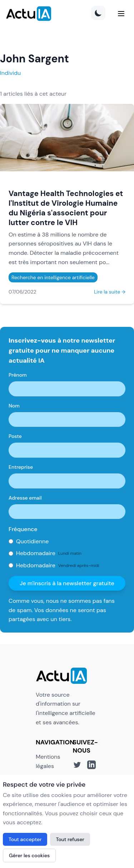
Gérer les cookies (29, 855)
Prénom (18, 375)
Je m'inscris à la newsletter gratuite (67, 583)
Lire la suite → (110, 292)
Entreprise (21, 467)
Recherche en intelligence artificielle (53, 277)
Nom (14, 406)
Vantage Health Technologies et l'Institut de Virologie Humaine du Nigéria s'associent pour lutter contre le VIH (66, 208)
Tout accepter (25, 839)
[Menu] (121, 14)
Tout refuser (70, 839)
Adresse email (25, 498)
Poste (15, 436)
